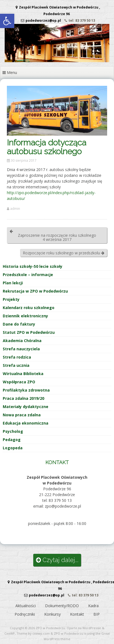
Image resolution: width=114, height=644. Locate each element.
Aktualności (26, 606)
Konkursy (52, 614)
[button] (7, 21)
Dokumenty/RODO (62, 606)
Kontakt (77, 614)
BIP (97, 614)
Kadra (93, 606)
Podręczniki (25, 614)
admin (15, 209)
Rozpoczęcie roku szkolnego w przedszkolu (64, 253)
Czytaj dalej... (57, 560)
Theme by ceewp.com (33, 633)
